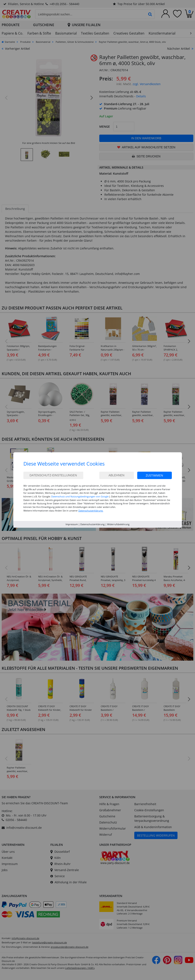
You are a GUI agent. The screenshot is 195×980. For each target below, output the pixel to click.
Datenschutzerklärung (92, 524)
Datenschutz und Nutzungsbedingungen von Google (80, 496)
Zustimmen (154, 475)
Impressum (72, 524)
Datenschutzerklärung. (91, 511)
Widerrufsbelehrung (118, 524)
